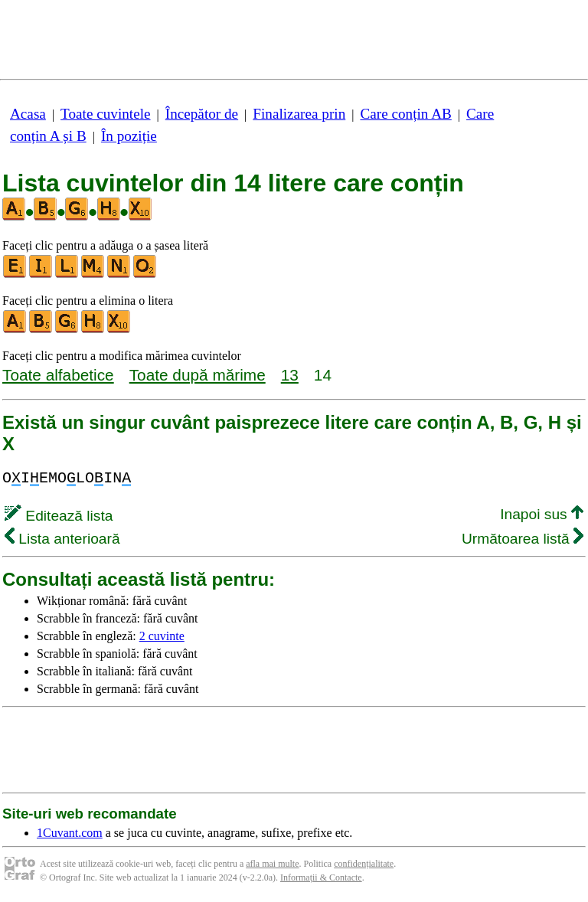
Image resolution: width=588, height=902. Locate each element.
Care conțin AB (405, 114)
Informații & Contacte (321, 877)
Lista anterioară (62, 539)
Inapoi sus (542, 514)
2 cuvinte (162, 636)
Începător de (202, 114)
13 (290, 375)
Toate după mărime (198, 375)
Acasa (28, 114)
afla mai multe (272, 864)
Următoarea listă (523, 539)
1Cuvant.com (70, 833)
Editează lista (59, 516)
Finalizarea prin (299, 114)
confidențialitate (364, 864)
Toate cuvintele (105, 114)
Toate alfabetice (58, 375)
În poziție (129, 136)
